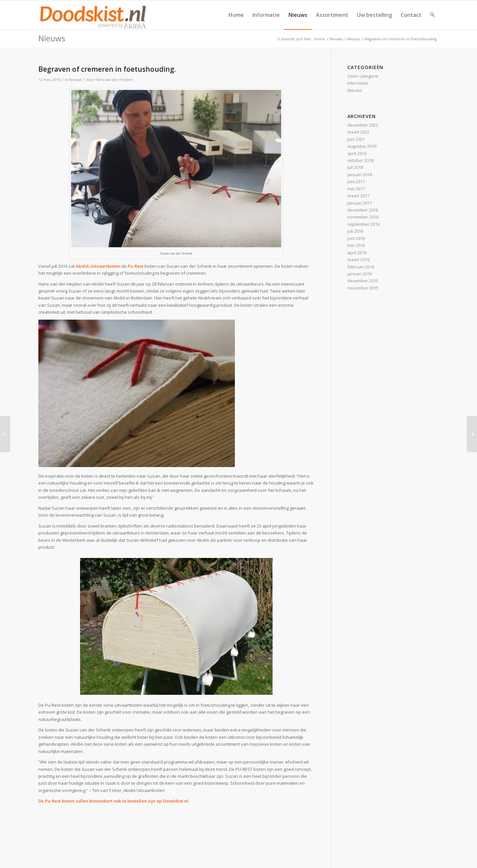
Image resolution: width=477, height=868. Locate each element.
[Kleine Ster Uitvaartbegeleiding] (5, 434)
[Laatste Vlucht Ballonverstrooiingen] (472, 434)
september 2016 (364, 224)
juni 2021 (356, 139)
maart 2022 (358, 132)
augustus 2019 (362, 146)
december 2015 (363, 281)
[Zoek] (432, 15)
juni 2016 (356, 238)
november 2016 (363, 217)
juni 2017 (356, 181)
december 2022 (363, 125)
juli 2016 (355, 231)
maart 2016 (358, 259)
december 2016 (363, 210)
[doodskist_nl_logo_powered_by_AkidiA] (93, 15)
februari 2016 (361, 267)
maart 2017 (358, 196)
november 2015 (363, 288)
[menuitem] (236, 15)
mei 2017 (356, 189)
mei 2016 (356, 245)
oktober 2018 (360, 160)
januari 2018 (360, 175)
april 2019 (357, 153)
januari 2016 (360, 274)
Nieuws (52, 38)
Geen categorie (363, 76)
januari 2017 (360, 203)
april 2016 (357, 253)
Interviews (358, 83)
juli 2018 (355, 167)
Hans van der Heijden (114, 80)
